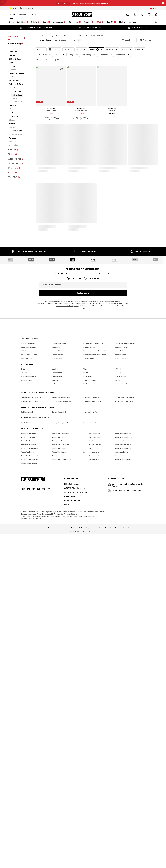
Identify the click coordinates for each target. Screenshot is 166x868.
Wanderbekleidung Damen (125, 619)
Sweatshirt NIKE (27, 634)
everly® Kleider (120, 634)
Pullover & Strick (62, 36)
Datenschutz (70, 724)
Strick (74, 36)
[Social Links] (23, 685)
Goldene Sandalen (28, 619)
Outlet (13, 8)
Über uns (40, 724)
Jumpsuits (56, 623)
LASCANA (25, 648)
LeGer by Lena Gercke (123, 659)
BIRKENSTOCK (26, 656)
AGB (81, 724)
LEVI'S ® (118, 648)
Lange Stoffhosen (59, 619)
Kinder (33, 15)
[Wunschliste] (149, 15)
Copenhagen (57, 648)
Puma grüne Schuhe (91, 623)
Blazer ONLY (57, 626)
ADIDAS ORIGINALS (28, 652)
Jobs (59, 724)
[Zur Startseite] (82, 15)
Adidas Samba (120, 630)
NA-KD (86, 648)
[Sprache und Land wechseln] (153, 8)
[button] (128, 40)
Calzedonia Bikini (121, 623)
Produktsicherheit (122, 724)
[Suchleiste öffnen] (155, 22)
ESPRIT (117, 656)
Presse (50, 724)
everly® (55, 644)
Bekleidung (49, 36)
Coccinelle (25, 659)
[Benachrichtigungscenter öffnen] (142, 15)
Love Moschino (120, 652)
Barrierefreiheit (105, 724)
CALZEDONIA (57, 652)
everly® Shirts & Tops (29, 630)
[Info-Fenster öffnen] (163, 3)
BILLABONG (98, 36)
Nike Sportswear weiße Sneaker (96, 630)
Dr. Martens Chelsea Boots (94, 619)
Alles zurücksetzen (142, 54)
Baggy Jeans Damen (29, 623)
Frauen (12, 15)
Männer (23, 15)
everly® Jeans (89, 634)
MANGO (118, 644)
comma (55, 656)
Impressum (91, 724)
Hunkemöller (88, 659)
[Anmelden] (135, 15)
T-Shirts (24, 626)
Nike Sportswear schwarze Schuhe (97, 626)
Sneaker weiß (57, 634)
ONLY (23, 644)
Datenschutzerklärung (46, 592)
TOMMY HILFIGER (90, 656)
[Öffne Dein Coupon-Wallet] (128, 15)
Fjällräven (56, 659)
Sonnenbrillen (120, 626)
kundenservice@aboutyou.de (67, 594)
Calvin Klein (88, 652)
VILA (85, 644)
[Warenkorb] (156, 15)
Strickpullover (85, 36)
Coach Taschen (58, 630)
